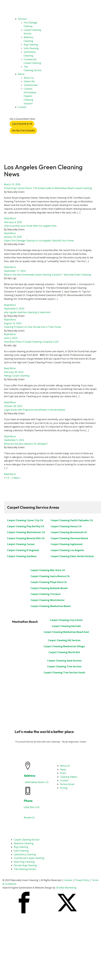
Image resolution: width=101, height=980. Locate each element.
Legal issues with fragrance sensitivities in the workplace (35, 410)
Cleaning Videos (69, 777)
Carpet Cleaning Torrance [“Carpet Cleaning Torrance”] (46, 594)
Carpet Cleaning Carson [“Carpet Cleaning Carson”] (21, 544)
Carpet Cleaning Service (27, 840)
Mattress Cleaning (24, 843)
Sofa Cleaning (31, 48)
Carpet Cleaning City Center (66, 620)
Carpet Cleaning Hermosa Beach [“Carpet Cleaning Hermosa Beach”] (69, 538)
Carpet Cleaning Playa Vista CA (49, 582)
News (63, 769)
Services (22, 19)
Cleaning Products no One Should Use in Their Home (32, 327)
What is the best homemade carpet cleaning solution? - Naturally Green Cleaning (47, 275)
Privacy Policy (82, 880)
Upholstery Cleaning (25, 854)
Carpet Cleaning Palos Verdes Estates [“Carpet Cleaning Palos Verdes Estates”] (72, 556)
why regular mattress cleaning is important (27, 312)
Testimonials (31, 85)
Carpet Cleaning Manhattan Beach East (66, 632)
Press (63, 773)
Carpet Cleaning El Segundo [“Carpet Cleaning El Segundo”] (23, 550)
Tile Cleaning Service (25, 869)
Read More (10, 218)
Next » (17, 478)
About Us (29, 78)
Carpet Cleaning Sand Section (64, 661)
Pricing (64, 788)
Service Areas (67, 784)
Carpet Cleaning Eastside (66, 626)
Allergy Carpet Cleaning (17, 376)
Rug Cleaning (31, 45)
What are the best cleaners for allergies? (26, 444)
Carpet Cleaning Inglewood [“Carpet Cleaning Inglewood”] (66, 544)
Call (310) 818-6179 (22, 124)
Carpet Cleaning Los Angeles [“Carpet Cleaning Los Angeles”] (67, 550)
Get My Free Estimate (23, 130)
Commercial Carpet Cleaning (29, 858)
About (21, 74)
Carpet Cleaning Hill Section (64, 640)
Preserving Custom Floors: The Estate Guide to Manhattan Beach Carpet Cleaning (48, 188)
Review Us (29, 817)
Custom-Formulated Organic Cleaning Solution (30, 96)
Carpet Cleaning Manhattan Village (64, 646)
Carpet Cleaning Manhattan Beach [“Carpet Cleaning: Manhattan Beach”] (51, 606)
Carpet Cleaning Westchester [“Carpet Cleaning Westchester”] (48, 600)
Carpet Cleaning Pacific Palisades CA (72, 520)
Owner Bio (29, 81)
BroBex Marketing (66, 888)
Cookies (68, 880)
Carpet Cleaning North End (64, 652)
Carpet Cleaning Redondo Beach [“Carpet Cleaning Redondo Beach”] (49, 588)
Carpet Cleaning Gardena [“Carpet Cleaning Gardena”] (22, 556)
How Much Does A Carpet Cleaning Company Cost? (31, 342)
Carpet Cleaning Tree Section (64, 666)
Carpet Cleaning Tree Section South (64, 672)
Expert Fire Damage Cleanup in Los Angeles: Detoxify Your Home (39, 241)
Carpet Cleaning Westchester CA (26, 532)
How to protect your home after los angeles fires (30, 226)
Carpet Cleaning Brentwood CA (69, 532)
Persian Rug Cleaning (25, 865)
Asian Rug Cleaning (24, 862)
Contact (22, 107)
